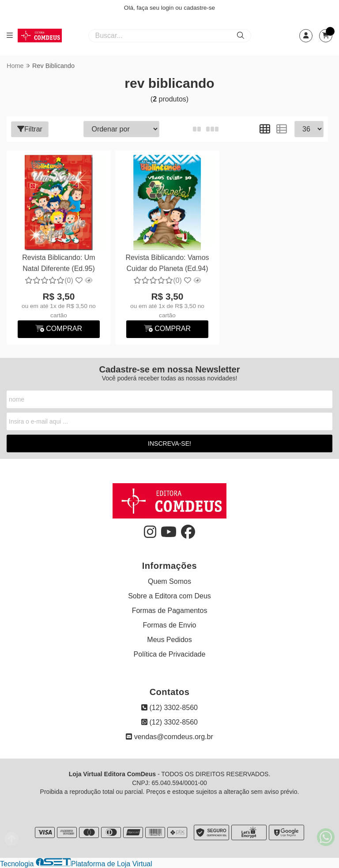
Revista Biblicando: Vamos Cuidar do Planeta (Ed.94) (167, 263)
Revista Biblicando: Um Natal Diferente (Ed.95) (58, 263)
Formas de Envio (170, 625)
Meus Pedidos (169, 640)
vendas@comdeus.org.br (169, 737)
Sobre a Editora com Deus (169, 596)
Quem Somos (169, 581)
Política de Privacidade (170, 654)
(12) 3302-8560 (169, 708)
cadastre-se (199, 8)
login (168, 8)
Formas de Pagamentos (170, 611)
